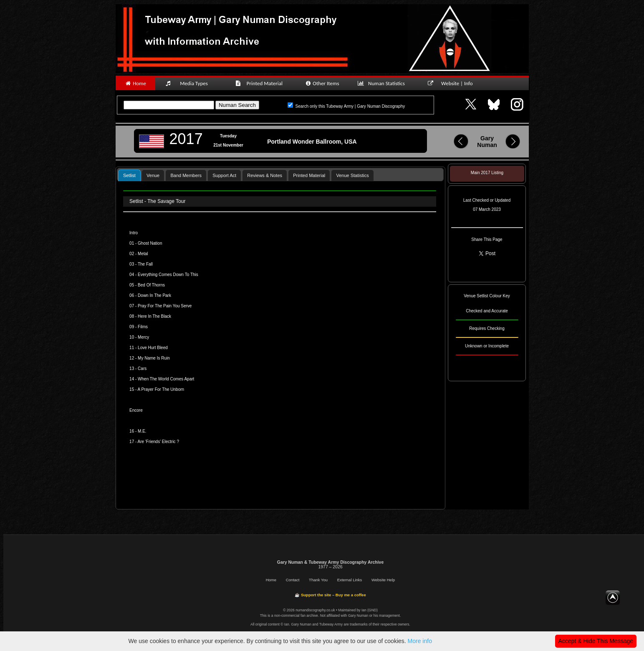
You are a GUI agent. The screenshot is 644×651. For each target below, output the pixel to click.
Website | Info (453, 83)
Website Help (383, 580)
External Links (350, 580)
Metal (143, 254)
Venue (153, 175)
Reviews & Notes (265, 175)
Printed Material (260, 83)
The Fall (145, 264)
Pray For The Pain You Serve (165, 306)
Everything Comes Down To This (168, 275)
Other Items (322, 83)
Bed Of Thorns (151, 285)
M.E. (142, 431)
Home (135, 83)
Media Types (190, 83)
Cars (142, 369)
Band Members (186, 175)
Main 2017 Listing (487, 173)
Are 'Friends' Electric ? (158, 442)
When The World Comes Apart (166, 379)
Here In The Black (154, 316)
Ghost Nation (150, 243)
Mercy (143, 337)
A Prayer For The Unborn (161, 389)
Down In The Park (154, 295)
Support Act (224, 175)
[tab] (129, 175)
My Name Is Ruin (154, 358)
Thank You (318, 580)
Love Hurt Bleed (153, 348)
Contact (293, 580)
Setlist (129, 175)
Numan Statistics (383, 83)
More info (420, 641)
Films (143, 327)
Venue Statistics (352, 175)
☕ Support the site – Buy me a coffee (330, 595)
